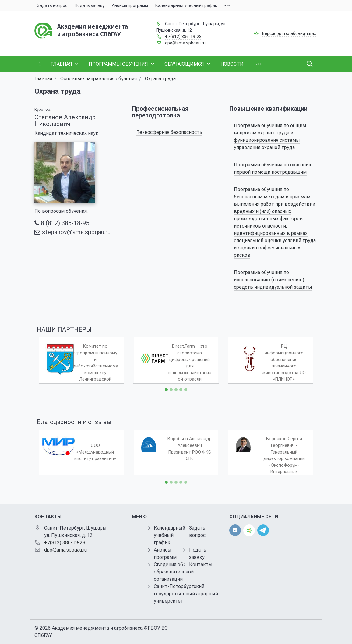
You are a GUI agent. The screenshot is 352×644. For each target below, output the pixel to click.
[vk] (235, 530)
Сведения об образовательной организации (174, 572)
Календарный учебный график (169, 535)
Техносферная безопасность (169, 132)
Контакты (201, 564)
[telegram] (263, 530)
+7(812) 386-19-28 (183, 37)
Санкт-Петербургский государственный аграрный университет (186, 594)
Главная (43, 79)
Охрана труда (160, 79)
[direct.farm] (249, 530)
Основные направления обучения (99, 79)
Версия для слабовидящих (289, 33)
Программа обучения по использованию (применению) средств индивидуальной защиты (273, 280)
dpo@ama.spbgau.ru (185, 43)
